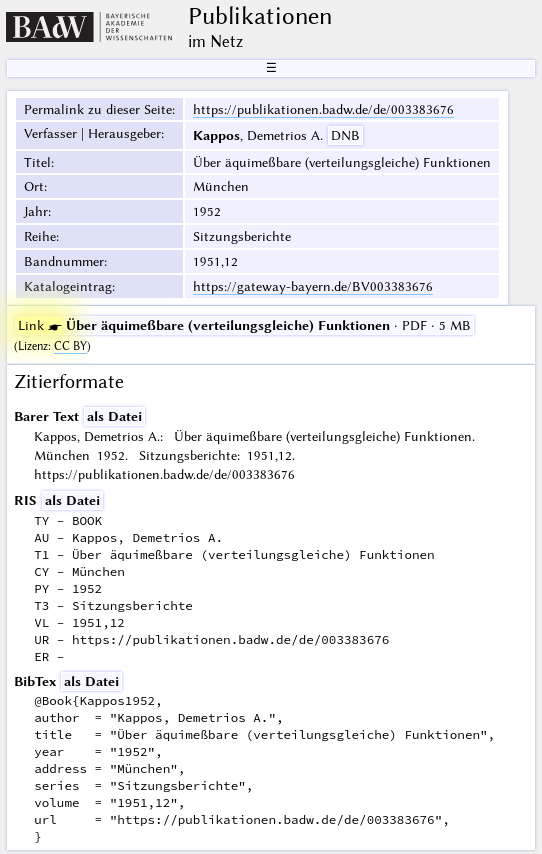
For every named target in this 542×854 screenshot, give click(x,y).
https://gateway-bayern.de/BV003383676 (313, 286)
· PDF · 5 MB (244, 325)
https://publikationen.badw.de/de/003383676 (323, 109)
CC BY (70, 346)
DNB (345, 135)
